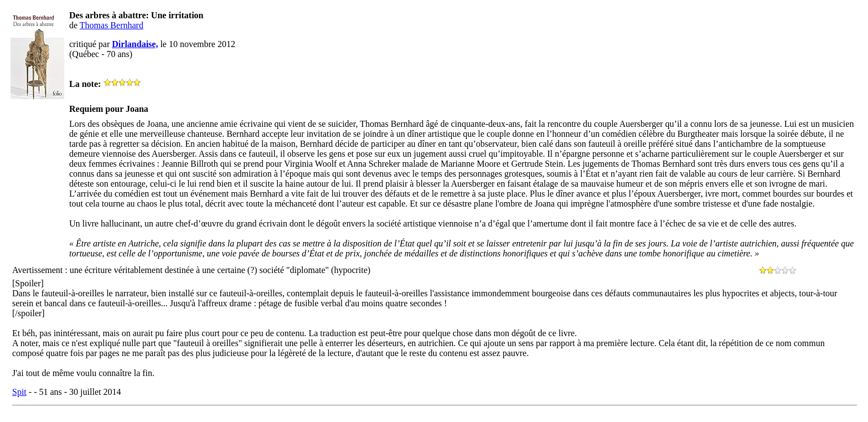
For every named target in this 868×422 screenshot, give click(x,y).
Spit (19, 392)
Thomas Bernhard (112, 25)
